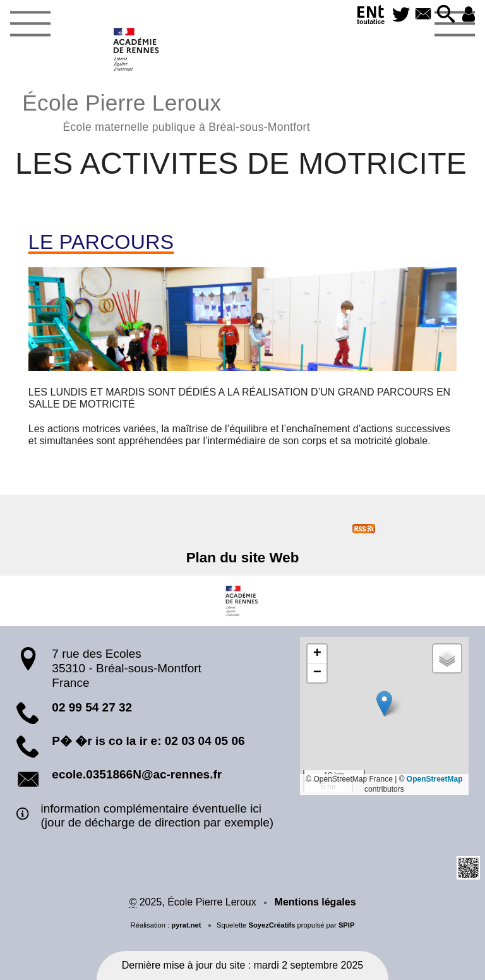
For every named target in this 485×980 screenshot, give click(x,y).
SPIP (347, 925)
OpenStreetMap (435, 779)
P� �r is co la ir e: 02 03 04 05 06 (148, 741)
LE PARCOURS (101, 242)
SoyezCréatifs (272, 925)
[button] (446, 15)
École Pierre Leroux (166, 111)
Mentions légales (315, 902)
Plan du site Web (243, 558)
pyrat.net (186, 925)
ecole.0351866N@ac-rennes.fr (137, 774)
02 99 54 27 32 (92, 707)
